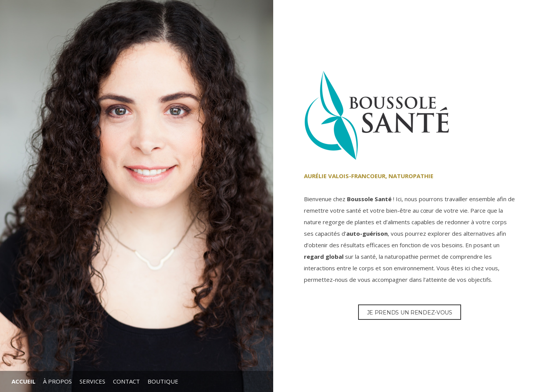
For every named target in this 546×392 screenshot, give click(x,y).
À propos (57, 381)
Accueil (23, 381)
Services (92, 381)
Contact (126, 381)
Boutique (163, 381)
